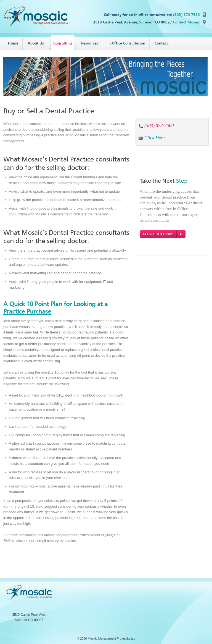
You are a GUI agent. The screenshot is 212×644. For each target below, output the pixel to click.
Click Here (154, 138)
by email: (141, 138)
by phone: (141, 126)
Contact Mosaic (186, 22)
